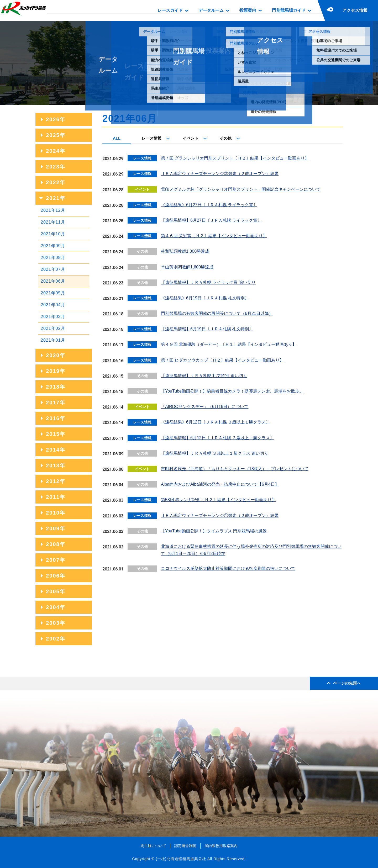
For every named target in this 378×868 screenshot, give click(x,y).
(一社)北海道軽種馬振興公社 (181, 859)
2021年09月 (53, 246)
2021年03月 (53, 317)
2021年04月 (53, 305)
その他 (226, 138)
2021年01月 (53, 340)
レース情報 (152, 138)
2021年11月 (53, 222)
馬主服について (153, 846)
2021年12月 (53, 210)
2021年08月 (53, 258)
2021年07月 (53, 269)
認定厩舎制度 (185, 846)
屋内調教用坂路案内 (221, 846)
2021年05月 (53, 293)
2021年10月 (53, 234)
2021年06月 (53, 281)
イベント (191, 138)
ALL (117, 138)
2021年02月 (53, 328)
